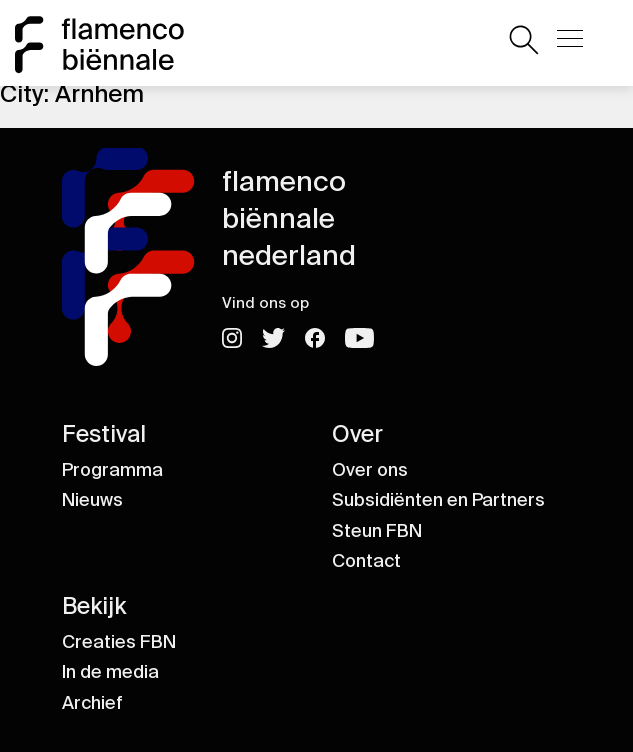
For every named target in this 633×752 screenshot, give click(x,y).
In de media (110, 672)
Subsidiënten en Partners (438, 500)
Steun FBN (377, 531)
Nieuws (92, 500)
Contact (366, 561)
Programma (112, 470)
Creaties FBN (119, 642)
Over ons (370, 470)
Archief (92, 703)
